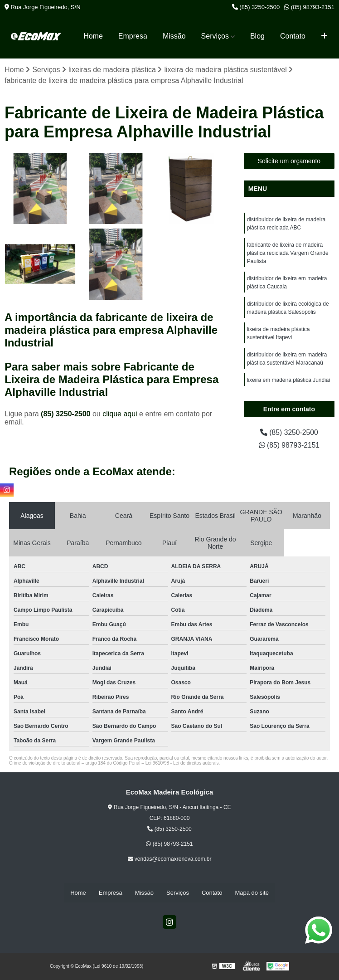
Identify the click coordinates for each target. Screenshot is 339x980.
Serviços (215, 36)
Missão (174, 36)
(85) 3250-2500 (256, 7)
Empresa (133, 36)
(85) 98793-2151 (309, 7)
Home (93, 36)
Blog (257, 36)
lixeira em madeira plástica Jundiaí (289, 380)
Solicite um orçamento (289, 161)
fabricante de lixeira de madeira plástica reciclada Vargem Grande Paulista (288, 253)
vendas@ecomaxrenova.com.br (170, 859)
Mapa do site (252, 893)
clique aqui (120, 414)
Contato (293, 36)
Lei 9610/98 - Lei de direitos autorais (182, 763)
